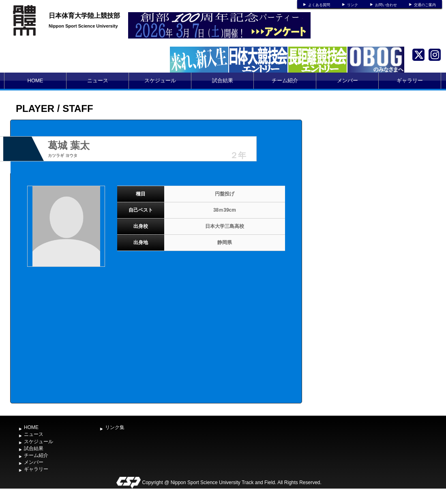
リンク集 (115, 427)
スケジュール (160, 80)
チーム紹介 (285, 80)
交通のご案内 (425, 5)
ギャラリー (410, 80)
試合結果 (223, 80)
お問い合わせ (386, 5)
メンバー (347, 80)
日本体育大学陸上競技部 (84, 16)
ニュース (98, 80)
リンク (353, 5)
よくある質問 (319, 5)
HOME (35, 80)
